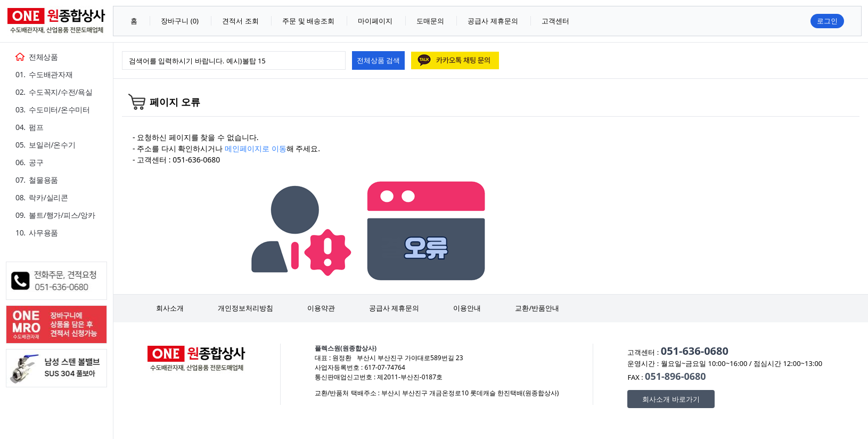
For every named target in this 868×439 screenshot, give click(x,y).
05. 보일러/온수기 (45, 145)
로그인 (827, 21)
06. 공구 (30, 162)
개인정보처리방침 (245, 308)
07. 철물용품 (37, 180)
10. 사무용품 (37, 233)
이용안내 (467, 308)
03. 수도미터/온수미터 (53, 109)
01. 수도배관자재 (44, 74)
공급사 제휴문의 (394, 308)
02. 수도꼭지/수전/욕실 (54, 92)
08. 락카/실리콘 (42, 197)
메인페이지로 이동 (256, 148)
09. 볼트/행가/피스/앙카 (55, 215)
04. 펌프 (30, 127)
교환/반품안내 (537, 308)
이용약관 (321, 308)
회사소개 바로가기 (671, 399)
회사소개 (170, 308)
